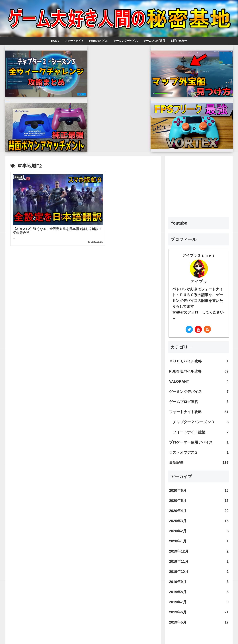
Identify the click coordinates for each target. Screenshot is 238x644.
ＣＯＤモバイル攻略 (199, 294)
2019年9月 (199, 514)
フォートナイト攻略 (199, 344)
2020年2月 (199, 463)
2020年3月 (199, 453)
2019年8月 (199, 524)
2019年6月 (199, 545)
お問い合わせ (125, 634)
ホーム (110, 634)
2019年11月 (199, 494)
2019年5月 (199, 555)
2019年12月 (199, 484)
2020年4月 (199, 443)
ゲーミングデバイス (199, 324)
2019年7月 (199, 534)
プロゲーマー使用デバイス (199, 375)
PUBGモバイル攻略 (199, 304)
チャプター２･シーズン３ (201, 354)
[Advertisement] (83, 193)
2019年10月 (199, 504)
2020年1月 (199, 474)
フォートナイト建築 (201, 365)
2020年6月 (199, 423)
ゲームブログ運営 (199, 334)
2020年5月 (199, 433)
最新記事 (199, 395)
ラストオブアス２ (199, 385)
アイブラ (199, 214)
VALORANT (199, 314)
